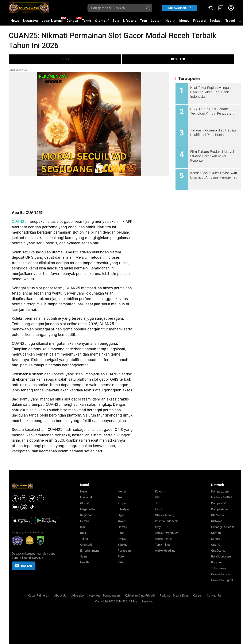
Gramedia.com (221, 574)
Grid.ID (216, 545)
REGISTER (178, 59)
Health (170, 21)
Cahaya (72, 21)
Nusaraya (30, 21)
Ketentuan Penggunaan (104, 595)
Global (84, 503)
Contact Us (214, 595)
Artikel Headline (165, 551)
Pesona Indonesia (167, 521)
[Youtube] (15, 507)
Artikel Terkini (164, 539)
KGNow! (217, 521)
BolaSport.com (221, 556)
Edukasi (215, 21)
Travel (230, 21)
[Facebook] (15, 499)
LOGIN (65, 59)
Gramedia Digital (222, 580)
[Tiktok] (32, 507)
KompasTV (218, 503)
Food (121, 533)
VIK (157, 497)
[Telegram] (32, 499)
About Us (60, 595)
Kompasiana (219, 509)
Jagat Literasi (52, 21)
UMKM (122, 539)
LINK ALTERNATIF (178, 8)
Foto (121, 556)
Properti (199, 21)
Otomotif (102, 21)
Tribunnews (219, 568)
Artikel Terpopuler (166, 533)
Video (121, 562)
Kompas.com (220, 491)
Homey (122, 527)
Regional (86, 515)
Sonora (216, 539)
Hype (121, 515)
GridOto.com (220, 551)
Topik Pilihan (163, 545)
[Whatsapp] (24, 507)
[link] (221, 8)
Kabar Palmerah (38, 595)
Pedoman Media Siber (174, 595)
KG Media (217, 515)
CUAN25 (19, 222)
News (15, 21)
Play (158, 527)
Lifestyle (130, 21)
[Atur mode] (211, 8)
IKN (83, 527)
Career (198, 595)
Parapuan (124, 551)
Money (184, 21)
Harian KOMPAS (222, 497)
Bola (116, 21)
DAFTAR (24, 566)
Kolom (159, 491)
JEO (158, 503)
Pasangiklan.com (223, 527)
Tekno (86, 21)
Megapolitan (88, 509)
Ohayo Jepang (165, 515)
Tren (144, 21)
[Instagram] (40, 499)
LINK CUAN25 (18, 70)
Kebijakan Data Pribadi (140, 595)
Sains (84, 556)
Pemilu (85, 521)
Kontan (216, 533)
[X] (24, 499)
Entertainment (90, 551)
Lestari (156, 22)
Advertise (77, 595)
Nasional (86, 497)
